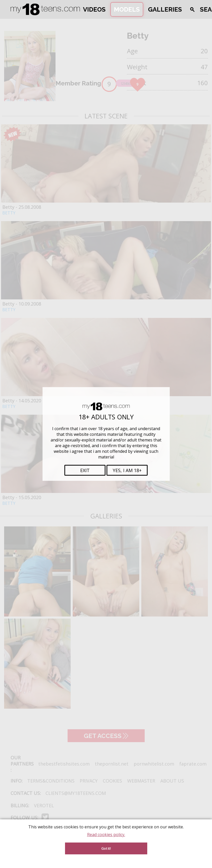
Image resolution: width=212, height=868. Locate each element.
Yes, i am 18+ (127, 470)
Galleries (165, 9)
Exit (85, 470)
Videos (94, 9)
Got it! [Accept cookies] (106, 848)
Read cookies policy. (106, 835)
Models (127, 9)
